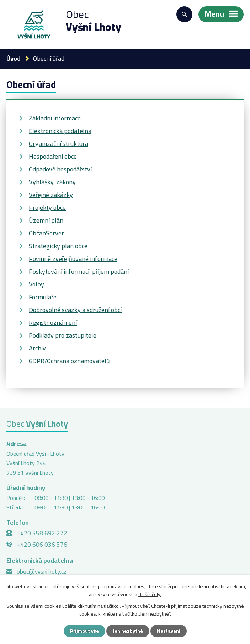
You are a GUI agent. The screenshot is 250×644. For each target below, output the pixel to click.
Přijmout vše (84, 631)
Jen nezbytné (128, 631)
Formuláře (43, 297)
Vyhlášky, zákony (52, 182)
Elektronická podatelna (60, 131)
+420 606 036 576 (42, 545)
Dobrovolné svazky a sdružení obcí (75, 310)
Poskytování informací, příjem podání (79, 271)
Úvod (14, 58)
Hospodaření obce (53, 156)
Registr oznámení (53, 323)
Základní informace (55, 118)
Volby (36, 284)
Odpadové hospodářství (60, 169)
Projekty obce (47, 208)
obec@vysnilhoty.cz (42, 572)
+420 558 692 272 (42, 533)
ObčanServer (46, 233)
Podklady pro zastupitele (63, 335)
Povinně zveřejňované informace (73, 259)
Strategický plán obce (58, 246)
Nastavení (169, 631)
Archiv (37, 348)
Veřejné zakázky (51, 195)
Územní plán (46, 220)
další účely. (150, 594)
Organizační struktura (58, 144)
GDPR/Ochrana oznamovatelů (69, 361)
